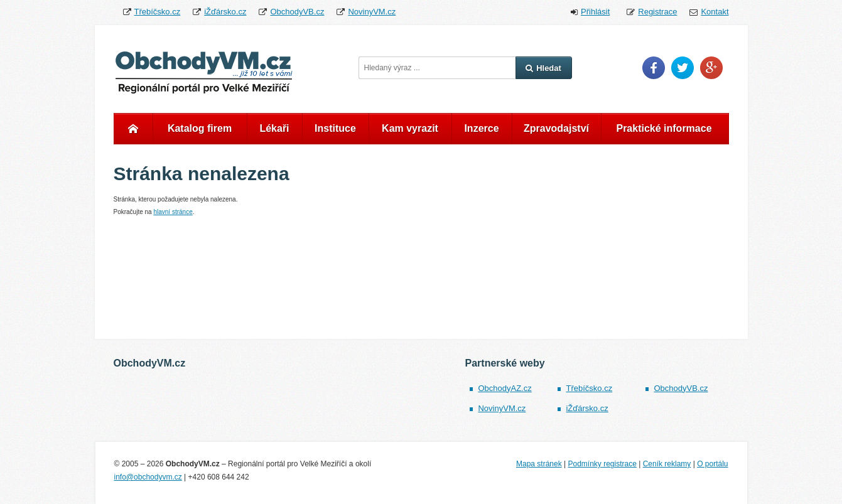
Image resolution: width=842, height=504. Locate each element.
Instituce (335, 128)
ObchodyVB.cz (297, 12)
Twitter (683, 68)
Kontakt (715, 12)
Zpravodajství (556, 128)
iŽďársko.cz (225, 12)
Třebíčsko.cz (158, 12)
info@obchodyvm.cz (148, 477)
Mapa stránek (539, 464)
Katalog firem (200, 128)
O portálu (712, 464)
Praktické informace (664, 128)
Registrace (657, 12)
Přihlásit (595, 12)
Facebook (654, 68)
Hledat (543, 68)
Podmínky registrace (602, 464)
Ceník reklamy (667, 464)
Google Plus (711, 68)
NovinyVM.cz (372, 12)
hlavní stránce (173, 212)
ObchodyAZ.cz (505, 388)
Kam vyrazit (410, 128)
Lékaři (274, 128)
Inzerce (481, 128)
